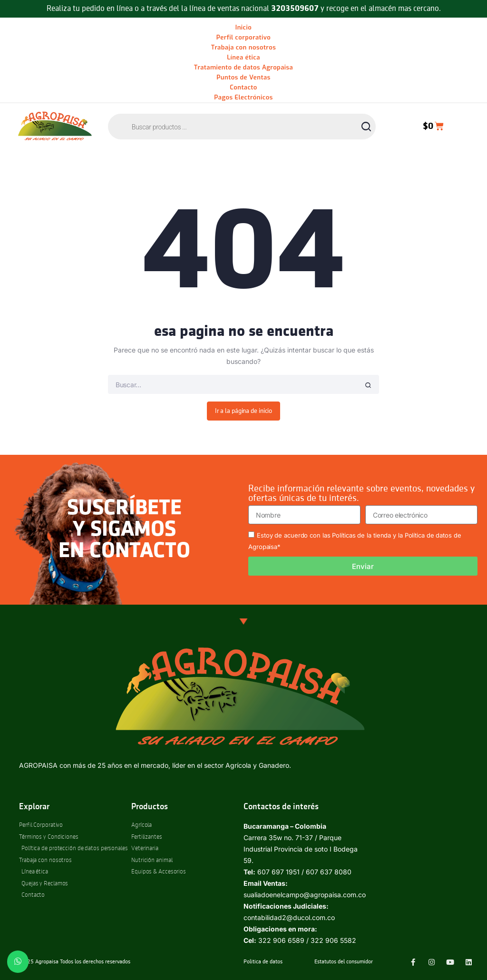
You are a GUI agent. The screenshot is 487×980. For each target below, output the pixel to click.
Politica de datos (263, 962)
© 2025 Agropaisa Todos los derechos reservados (72, 962)
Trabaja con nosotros (244, 47)
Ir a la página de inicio (244, 411)
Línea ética (243, 57)
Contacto (243, 87)
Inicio (244, 27)
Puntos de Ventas (243, 77)
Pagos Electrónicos (243, 97)
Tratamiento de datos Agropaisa (244, 67)
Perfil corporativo (243, 37)
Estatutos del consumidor (344, 962)
